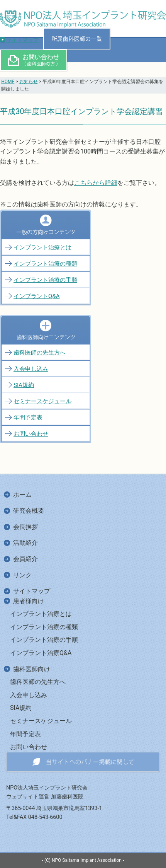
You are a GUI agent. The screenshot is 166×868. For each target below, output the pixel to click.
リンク (22, 575)
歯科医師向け (32, 669)
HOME (8, 82)
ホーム (22, 495)
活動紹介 (25, 543)
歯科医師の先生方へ (40, 353)
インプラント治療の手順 (45, 280)
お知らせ (29, 82)
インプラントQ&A (36, 296)
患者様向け (29, 601)
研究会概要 (29, 511)
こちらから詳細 (96, 183)
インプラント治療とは (42, 247)
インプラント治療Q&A (41, 653)
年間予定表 (28, 418)
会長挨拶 (25, 527)
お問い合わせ (31, 434)
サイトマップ (22, 40)
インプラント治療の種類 (45, 264)
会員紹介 (25, 559)
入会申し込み (31, 369)
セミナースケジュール (42, 401)
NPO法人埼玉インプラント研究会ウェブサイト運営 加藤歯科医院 (47, 792)
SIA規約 (24, 385)
